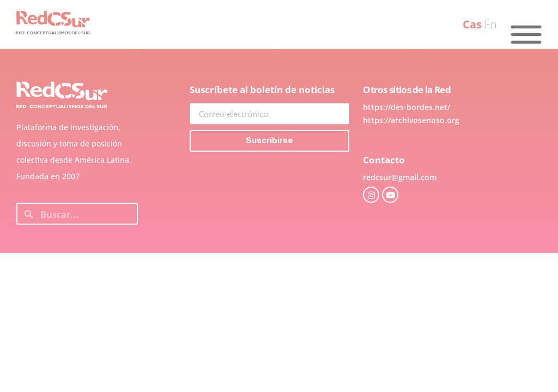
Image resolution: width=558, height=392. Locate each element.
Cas (472, 24)
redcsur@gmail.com (400, 199)
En (491, 24)
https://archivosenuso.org (411, 142)
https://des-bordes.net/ (407, 129)
